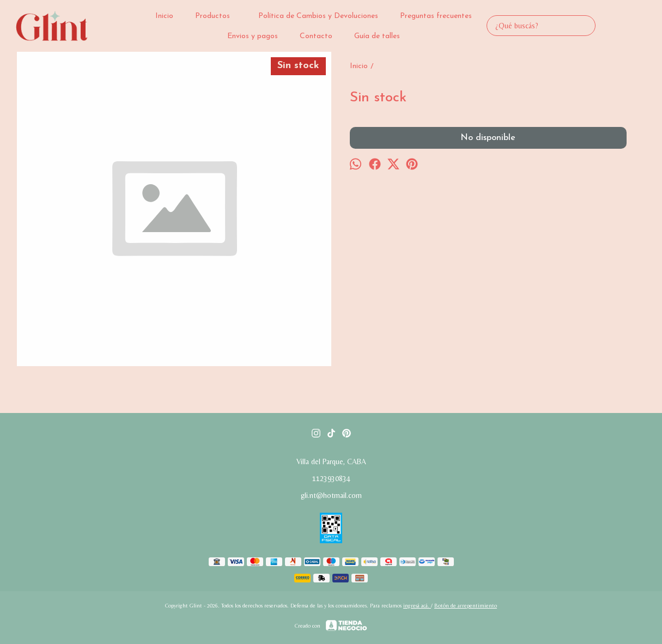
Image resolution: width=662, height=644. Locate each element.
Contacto (316, 36)
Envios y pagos (253, 36)
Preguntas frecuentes (436, 16)
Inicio (164, 16)
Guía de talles (377, 36)
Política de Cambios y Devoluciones (318, 16)
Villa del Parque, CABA (331, 461)
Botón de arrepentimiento (466, 606)
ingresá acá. (417, 606)
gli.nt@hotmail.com (331, 495)
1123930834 (331, 478)
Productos (218, 16)
